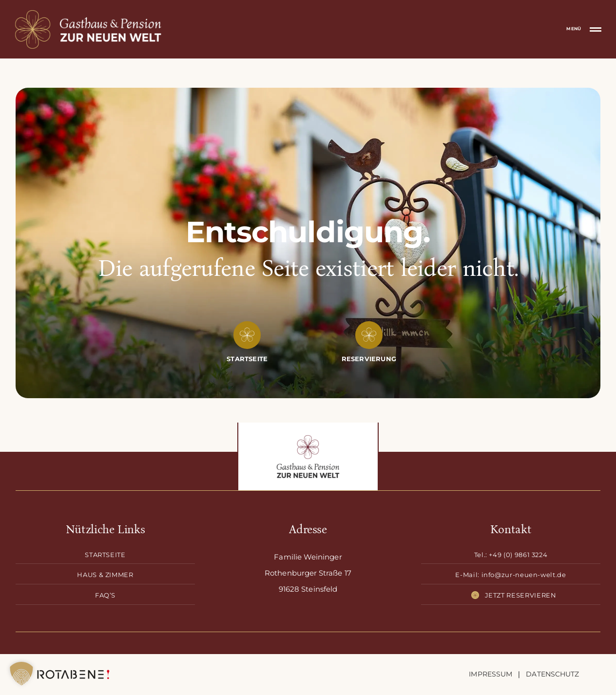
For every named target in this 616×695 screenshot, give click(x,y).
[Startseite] (247, 359)
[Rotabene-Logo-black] (74, 670)
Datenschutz (552, 674)
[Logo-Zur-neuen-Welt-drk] (308, 438)
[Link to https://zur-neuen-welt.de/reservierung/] (369, 335)
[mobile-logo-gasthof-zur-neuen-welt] (88, 13)
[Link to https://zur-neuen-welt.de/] (247, 335)
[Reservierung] (369, 359)
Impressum (491, 674)
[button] (21, 674)
